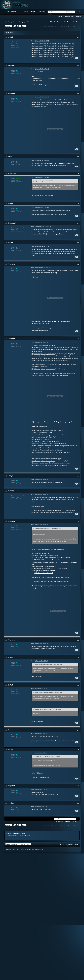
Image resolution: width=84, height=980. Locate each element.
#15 (78, 657)
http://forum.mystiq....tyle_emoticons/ (43, 347)
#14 (78, 640)
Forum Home (16, 849)
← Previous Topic (58, 822)
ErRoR (11, 685)
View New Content (56, 22)
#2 (78, 65)
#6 (78, 204)
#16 (78, 685)
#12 (78, 491)
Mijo (10, 156)
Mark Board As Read (70, 22)
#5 (78, 174)
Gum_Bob (12, 174)
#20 (78, 803)
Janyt (10, 476)
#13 (78, 521)
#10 (78, 339)
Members (33, 11)
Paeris (11, 204)
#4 (78, 157)
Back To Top (9, 849)
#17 (78, 730)
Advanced (80, 12)
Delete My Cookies (26, 849)
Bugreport (42, 11)
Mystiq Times (12, 11)
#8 (78, 243)
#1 (78, 37)
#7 (78, 223)
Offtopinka (30, 22)
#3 (78, 93)
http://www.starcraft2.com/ (40, 330)
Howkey (11, 491)
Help (79, 17)
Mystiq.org (22, 22)
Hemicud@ (13, 223)
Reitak (11, 37)
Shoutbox (50, 15)
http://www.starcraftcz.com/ (40, 324)
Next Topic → (75, 822)
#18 (78, 750)
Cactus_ (12, 803)
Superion (12, 93)
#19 (78, 786)
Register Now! (70, 17)
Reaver (11, 242)
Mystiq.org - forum (11, 22)
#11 (78, 476)
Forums (25, 11)
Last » (24, 26)
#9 (78, 264)
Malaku (11, 65)
